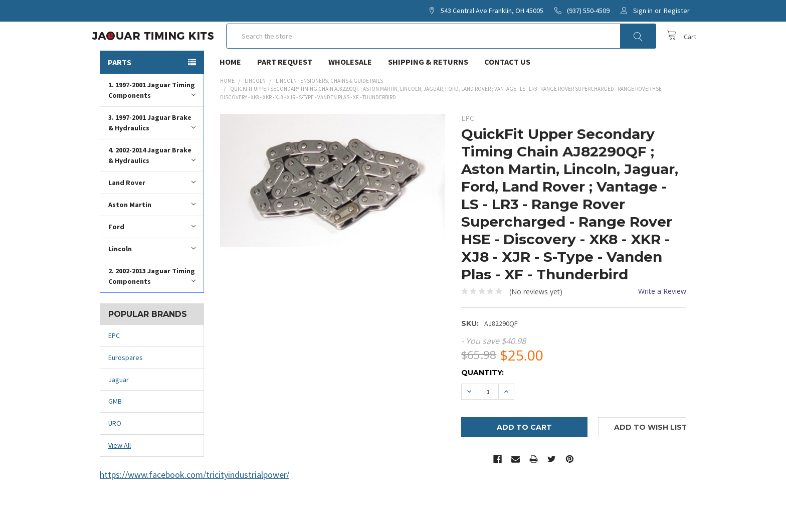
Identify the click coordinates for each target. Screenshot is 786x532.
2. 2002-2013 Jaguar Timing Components (152, 305)
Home (230, 91)
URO (115, 452)
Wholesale (350, 91)
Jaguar (119, 409)
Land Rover (152, 211)
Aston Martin (152, 233)
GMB (115, 431)
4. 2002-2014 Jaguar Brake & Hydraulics (152, 184)
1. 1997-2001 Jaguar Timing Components (152, 119)
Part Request (285, 91)
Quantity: (482, 402)
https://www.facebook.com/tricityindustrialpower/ (194, 504)
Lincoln (152, 278)
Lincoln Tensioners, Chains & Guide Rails (329, 110)
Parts (120, 91)
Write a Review (662, 320)
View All (120, 474)
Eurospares (126, 387)
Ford (152, 255)
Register (677, 11)
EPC (114, 365)
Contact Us (507, 91)
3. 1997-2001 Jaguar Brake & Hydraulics (152, 152)
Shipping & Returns (428, 91)
